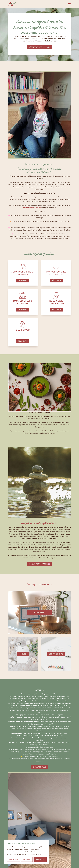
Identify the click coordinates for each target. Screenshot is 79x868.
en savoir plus (39, 767)
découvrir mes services (39, 47)
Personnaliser (14, 859)
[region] (27, 852)
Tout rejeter (27, 859)
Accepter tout (40, 859)
